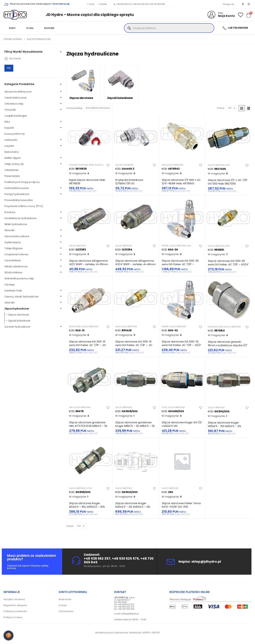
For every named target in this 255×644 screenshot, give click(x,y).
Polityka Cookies (13, 617)
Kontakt (102, 4)
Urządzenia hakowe (16, 254)
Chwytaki (10, 110)
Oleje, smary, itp (14, 164)
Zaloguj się (228, 4)
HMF (71, 407)
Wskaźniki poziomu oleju (19, 278)
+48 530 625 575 (141, 4)
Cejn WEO (73, 165)
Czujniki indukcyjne (16, 116)
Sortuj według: (75, 108)
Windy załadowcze (16, 266)
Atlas (164, 407)
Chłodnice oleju (14, 104)
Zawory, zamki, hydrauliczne (21, 297)
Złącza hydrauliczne (17, 309)
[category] (83, 84)
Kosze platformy (15, 134)
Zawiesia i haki (13, 291)
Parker (165, 246)
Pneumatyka (12, 176)
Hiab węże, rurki (86, 165)
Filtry (7, 122)
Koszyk (63, 605)
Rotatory (10, 212)
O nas (90, 4)
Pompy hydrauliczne (17, 194)
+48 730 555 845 (157, 4)
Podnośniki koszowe (17, 188)
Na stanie (15, 58)
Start (12, 28)
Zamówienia (66, 611)
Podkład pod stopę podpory (22, 182)
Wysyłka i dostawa (14, 599)
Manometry (12, 152)
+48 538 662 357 (124, 4)
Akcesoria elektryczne (18, 92)
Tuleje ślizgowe (14, 248)
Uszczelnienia (13, 260)
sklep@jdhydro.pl (206, 561)
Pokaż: (221, 108)
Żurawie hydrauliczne (17, 327)
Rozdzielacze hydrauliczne (20, 218)
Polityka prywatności (15, 611)
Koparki (9, 128)
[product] (89, 138)
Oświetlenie (11, 170)
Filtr (9, 68)
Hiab (164, 165)
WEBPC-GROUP (151, 633)
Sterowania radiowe (17, 236)
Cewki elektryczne (15, 98)
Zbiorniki (9, 303)
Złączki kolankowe (124, 165)
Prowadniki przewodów (19, 200)
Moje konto (65, 599)
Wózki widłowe (13, 272)
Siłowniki (9, 230)
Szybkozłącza (13, 242)
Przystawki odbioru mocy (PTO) (24, 206)
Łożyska (9, 146)
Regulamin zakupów (15, 605)
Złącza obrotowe (103, 165)
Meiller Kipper (13, 158)
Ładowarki (11, 140)
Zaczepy (10, 285)
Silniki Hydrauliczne (16, 224)
